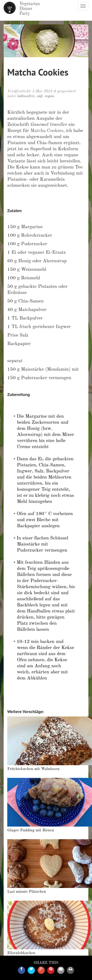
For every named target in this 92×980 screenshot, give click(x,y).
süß (39, 96)
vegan (49, 96)
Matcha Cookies (47, 131)
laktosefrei (26, 96)
